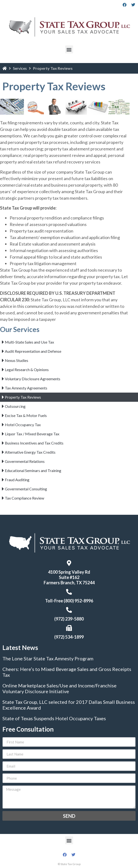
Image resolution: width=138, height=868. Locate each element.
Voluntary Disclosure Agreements (33, 379)
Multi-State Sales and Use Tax (29, 342)
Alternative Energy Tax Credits (30, 452)
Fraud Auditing (17, 480)
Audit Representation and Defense (33, 351)
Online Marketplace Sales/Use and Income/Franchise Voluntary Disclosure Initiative (59, 688)
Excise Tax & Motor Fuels (26, 415)
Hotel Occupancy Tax (23, 425)
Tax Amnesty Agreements (26, 388)
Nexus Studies (17, 360)
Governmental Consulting (26, 489)
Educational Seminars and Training (33, 470)
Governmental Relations (25, 461)
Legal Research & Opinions (27, 370)
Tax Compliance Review (24, 498)
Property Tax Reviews (23, 397)
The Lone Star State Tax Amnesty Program (48, 658)
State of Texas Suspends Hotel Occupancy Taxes (54, 718)
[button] (69, 49)
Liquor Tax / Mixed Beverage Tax (32, 434)
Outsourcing (15, 406)
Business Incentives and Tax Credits (34, 443)
